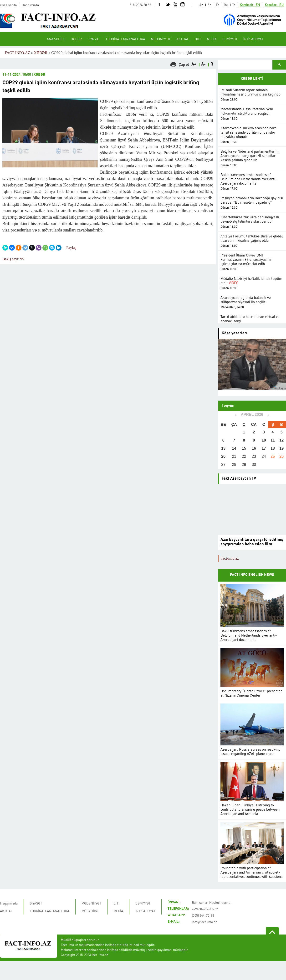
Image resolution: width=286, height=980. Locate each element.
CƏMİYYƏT (230, 39)
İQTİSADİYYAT (253, 39)
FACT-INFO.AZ (17, 53)
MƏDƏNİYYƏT (161, 39)
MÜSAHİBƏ (90, 911)
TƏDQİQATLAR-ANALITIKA (125, 39)
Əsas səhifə (8, 5)
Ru (226, 5)
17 (264, 448)
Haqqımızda (30, 5)
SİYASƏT (94, 39)
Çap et (184, 64)
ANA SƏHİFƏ (56, 39)
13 (223, 448)
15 (244, 448)
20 (223, 456)
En (209, 5)
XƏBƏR (77, 39)
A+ (194, 64)
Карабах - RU (274, 5)
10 (264, 440)
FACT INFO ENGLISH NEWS (252, 575)
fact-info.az (230, 558)
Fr (217, 5)
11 (273, 440)
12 (281, 440)
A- (203, 64)
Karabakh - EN (250, 5)
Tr (234, 5)
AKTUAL (183, 39)
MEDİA (212, 39)
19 (281, 448)
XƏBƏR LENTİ (252, 79)
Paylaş (71, 248)
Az (201, 5)
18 (273, 448)
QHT (198, 39)
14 (234, 448)
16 (254, 448)
